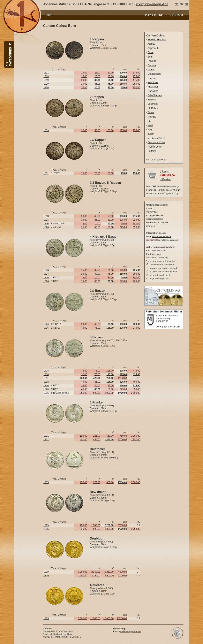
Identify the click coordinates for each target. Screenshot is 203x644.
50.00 (111, 73)
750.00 (123, 436)
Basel (151, 52)
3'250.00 (109, 572)
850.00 (97, 440)
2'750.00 (136, 440)
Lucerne (152, 78)
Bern (150, 57)
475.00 (136, 371)
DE (176, 4)
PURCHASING (154, 15)
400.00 (136, 382)
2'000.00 (122, 440)
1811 (46, 73)
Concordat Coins (156, 142)
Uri (149, 121)
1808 (46, 371)
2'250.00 (96, 572)
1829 (46, 84)
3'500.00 (122, 525)
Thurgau (152, 117)
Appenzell (153, 48)
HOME (49, 15)
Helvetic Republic (157, 40)
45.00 (111, 76)
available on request (169, 240)
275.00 (136, 130)
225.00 (136, 220)
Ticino (151, 112)
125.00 (123, 220)
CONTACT (177, 15)
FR (186, 4)
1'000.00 (109, 393)
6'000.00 (122, 576)
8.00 (85, 224)
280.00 (83, 393)
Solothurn (153, 104)
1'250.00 (122, 378)
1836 (46, 88)
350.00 (136, 227)
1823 (46, 525)
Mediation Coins (156, 138)
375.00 (136, 328)
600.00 (110, 482)
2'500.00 (136, 393)
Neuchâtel (153, 82)
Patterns (152, 151)
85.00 (97, 382)
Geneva (152, 65)
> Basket (165, 179)
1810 (46, 374)
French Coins (155, 147)
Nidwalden (153, 87)
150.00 (123, 84)
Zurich (151, 134)
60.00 (111, 220)
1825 (46, 618)
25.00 (97, 73)
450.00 (110, 436)
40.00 (97, 216)
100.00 (110, 130)
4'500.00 (122, 572)
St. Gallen (153, 108)
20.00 (84, 80)
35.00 (111, 173)
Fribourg (152, 61)
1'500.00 (96, 525)
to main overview (157, 160)
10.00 (84, 173)
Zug (150, 130)
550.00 (136, 389)
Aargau (151, 44)
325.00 (123, 389)
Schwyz (152, 100)
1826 (46, 224)
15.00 (84, 73)
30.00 (84, 130)
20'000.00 (109, 618)
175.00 (136, 73)
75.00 (111, 216)
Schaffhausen (155, 95)
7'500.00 (83, 618)
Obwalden (153, 91)
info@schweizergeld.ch (152, 4)
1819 (46, 80)
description (161, 205)
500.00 (97, 393)
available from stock (162, 236)
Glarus (151, 70)
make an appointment (131, 631)
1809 (46, 130)
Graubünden (154, 74)
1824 (46, 220)
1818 (46, 76)
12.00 (84, 88)
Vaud (150, 125)
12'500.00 (95, 618)
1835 (46, 482)
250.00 (136, 84)
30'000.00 (122, 618)
